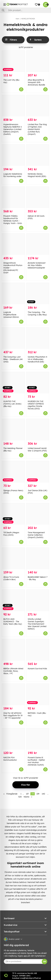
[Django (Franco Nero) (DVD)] (13, 472)
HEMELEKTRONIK (28, 19)
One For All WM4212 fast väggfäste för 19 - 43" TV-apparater (13, 715)
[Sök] (26, 10)
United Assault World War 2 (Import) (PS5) (37, 449)
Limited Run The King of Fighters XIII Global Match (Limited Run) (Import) (37, 129)
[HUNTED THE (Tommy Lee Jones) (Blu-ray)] (13, 383)
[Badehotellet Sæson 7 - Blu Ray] (38, 558)
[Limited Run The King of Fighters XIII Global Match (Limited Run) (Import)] (38, 106)
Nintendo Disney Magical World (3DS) (37, 175)
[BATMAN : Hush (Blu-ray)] (38, 694)
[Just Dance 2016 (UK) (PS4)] (38, 472)
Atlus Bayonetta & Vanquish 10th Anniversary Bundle (36, 82)
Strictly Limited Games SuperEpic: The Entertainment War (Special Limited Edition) (37, 624)
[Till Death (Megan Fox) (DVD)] (13, 514)
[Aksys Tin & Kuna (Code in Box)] (13, 558)
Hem (17, 19)
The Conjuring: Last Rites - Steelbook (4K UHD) (13, 359)
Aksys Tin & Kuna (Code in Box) (11, 578)
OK (45, 962)
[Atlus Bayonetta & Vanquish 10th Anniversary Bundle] (38, 61)
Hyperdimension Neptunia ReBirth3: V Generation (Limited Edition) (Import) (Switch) (13, 129)
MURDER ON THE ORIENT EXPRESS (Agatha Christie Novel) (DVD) (36, 405)
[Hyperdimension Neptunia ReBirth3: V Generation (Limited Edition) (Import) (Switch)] (13, 106)
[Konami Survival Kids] (38, 650)
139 (38, 794)
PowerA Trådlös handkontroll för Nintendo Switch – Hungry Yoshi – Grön (13, 220)
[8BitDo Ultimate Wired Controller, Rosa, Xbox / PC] (13, 650)
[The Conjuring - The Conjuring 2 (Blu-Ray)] (38, 294)
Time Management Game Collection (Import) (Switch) (36, 535)
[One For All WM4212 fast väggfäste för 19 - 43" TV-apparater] (13, 694)
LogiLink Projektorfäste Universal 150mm (11, 315)
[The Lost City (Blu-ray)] (13, 61)
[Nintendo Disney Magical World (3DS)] (38, 155)
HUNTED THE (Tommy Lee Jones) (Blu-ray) (12, 404)
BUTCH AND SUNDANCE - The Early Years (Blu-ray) (13, 622)
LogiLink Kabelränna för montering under (13, 175)
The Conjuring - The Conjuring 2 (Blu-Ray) (37, 313)
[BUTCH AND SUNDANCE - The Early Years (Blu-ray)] (13, 600)
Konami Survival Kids (37, 669)
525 (20, 797)
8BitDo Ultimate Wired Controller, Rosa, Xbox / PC (13, 671)
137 (27, 794)
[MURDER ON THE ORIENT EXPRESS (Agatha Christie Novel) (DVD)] (38, 383)
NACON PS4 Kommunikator (10, 759)
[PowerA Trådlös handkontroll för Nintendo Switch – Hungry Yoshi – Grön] (13, 197)
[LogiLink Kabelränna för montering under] (13, 155)
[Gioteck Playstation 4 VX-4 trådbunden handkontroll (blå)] (38, 338)
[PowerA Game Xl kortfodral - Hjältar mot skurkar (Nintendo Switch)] (38, 739)
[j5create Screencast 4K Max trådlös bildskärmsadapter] (38, 244)
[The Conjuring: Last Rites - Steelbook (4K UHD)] (13, 338)
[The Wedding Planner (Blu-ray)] (13, 430)
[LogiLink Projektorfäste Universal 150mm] (13, 294)
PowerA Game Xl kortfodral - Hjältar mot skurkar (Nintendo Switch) (36, 761)
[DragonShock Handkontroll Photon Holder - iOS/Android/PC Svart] (13, 244)
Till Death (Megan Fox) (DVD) (11, 534)
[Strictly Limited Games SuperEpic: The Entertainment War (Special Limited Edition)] (38, 600)
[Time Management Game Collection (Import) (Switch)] (38, 514)
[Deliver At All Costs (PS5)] (38, 197)
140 (43, 794)
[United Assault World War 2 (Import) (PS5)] (38, 430)
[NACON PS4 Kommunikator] (13, 739)
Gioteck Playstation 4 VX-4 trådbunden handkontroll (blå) (37, 359)
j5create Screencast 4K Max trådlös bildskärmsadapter (37, 265)
